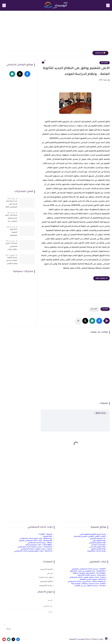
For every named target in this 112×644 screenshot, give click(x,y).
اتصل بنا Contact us (46, 577)
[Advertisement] (56, 32)
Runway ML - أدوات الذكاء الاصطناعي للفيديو (36, 541)
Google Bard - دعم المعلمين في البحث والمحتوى (88, 571)
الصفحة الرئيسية (46, 569)
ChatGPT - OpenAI (45, 534)
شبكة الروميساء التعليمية (80, 639)
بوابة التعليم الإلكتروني (97, 543)
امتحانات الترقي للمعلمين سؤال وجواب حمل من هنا (11, 247)
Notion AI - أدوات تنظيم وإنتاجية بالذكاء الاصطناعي (33, 551)
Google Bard (47, 537)
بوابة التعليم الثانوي (98, 549)
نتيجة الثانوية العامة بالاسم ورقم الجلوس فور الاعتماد (12, 261)
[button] (99, 321)
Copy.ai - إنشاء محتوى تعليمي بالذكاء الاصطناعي (87, 577)
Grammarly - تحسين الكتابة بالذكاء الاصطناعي (35, 547)
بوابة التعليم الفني (99, 541)
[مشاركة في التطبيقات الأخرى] (78, 321)
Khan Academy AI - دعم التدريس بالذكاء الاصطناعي (87, 582)
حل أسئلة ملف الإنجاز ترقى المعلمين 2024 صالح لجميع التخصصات (11, 205)
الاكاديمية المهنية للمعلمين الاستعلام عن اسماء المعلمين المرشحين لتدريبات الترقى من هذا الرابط (12, 233)
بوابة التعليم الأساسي (97, 547)
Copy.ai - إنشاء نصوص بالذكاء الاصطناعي (36, 549)
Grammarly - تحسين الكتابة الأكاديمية (92, 575)
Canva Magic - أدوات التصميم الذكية (39, 545)
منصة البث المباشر (98, 545)
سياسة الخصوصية (46, 585)
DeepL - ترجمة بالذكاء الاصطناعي (40, 543)
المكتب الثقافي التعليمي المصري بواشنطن (90, 537)
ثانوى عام (105, 63)
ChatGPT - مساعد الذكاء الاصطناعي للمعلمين (89, 569)
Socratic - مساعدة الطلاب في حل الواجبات (90, 586)
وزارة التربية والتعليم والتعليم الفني (93, 534)
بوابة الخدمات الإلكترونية (96, 551)
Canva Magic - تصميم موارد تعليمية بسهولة (89, 573)
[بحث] (4, 5)
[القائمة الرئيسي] (108, 5)
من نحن (50, 573)
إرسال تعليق (101, 413)
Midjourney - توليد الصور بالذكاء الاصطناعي (36, 539)
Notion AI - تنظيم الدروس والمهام (93, 580)
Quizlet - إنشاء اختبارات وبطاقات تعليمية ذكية (88, 584)
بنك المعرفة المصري (98, 539)
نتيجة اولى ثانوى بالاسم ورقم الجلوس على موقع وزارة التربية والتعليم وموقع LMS (11, 219)
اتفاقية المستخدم (46, 581)
